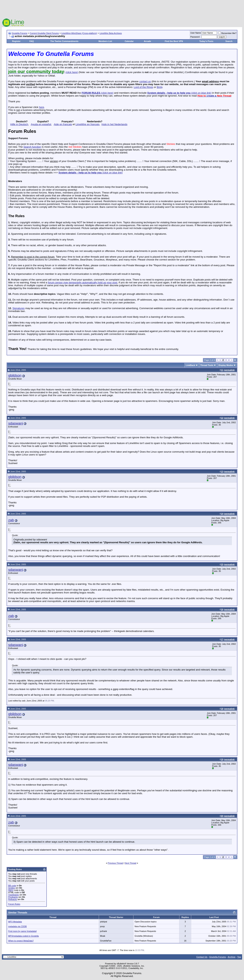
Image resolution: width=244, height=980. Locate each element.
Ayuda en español (41, 124)
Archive (232, 957)
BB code (12, 886)
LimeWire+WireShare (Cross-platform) (79, 33)
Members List (105, 41)
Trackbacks (14, 895)
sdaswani (16, 423)
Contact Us (202, 957)
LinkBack (191, 365)
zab (11, 520)
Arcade (147, 41)
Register (16, 41)
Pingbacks (13, 897)
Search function (32, 147)
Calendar (129, 41)
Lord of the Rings (144, 87)
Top (239, 957)
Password (195, 37)
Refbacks (13, 899)
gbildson (15, 375)
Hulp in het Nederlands (115, 124)
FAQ (32, 41)
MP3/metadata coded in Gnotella (23, 936)
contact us (145, 81)
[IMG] (11, 890)
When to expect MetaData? (21, 941)
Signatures (18, 308)
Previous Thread (115, 863)
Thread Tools (207, 365)
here (41, 107)
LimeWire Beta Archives (111, 33)
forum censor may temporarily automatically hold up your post (83, 282)
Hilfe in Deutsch (19, 124)
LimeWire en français (87, 124)
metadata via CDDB (17, 926)
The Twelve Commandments (64, 41)
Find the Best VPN (174, 41)
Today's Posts (206, 41)
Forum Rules (14, 904)
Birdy (159, 87)
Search (229, 41)
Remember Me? (227, 33)
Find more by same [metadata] (22, 931)
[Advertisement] (122, 10)
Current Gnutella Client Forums (44, 33)
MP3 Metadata (15, 922)
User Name (196, 33)
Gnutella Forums (20, 33)
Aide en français (63, 124)
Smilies (12, 888)
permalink (229, 370)
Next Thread (131, 863)
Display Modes (226, 365)
